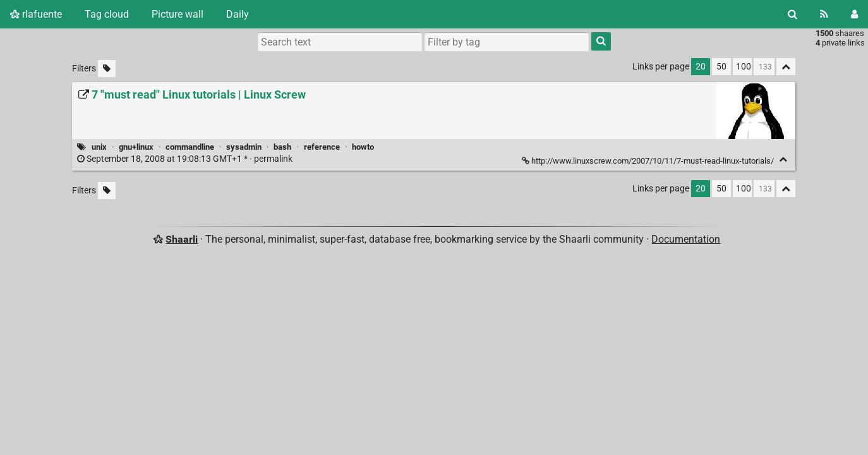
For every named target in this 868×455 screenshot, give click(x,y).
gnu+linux (136, 147)
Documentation (686, 239)
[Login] (854, 14)
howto (363, 147)
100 (744, 67)
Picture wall (178, 14)
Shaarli (182, 239)
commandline (190, 147)
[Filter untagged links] (107, 69)
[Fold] (783, 160)
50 (721, 67)
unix (99, 147)
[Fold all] (786, 67)
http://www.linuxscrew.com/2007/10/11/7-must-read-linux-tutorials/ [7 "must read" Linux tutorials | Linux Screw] (649, 161)
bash (282, 147)
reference (322, 147)
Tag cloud (107, 14)
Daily (238, 14)
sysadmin (244, 147)
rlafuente (36, 14)
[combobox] (507, 42)
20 (701, 67)
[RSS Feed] (824, 14)
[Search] (793, 14)
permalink (186, 159)
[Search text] (340, 42)
